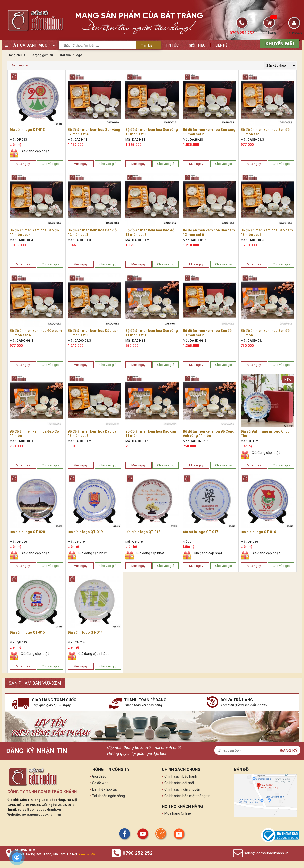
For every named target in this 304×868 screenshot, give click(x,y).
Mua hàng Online (178, 813)
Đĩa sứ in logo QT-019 (85, 532)
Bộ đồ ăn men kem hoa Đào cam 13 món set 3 (94, 333)
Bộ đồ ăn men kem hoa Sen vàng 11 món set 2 (209, 132)
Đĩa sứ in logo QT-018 (143, 532)
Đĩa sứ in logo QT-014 (85, 632)
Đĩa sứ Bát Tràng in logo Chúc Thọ (265, 434)
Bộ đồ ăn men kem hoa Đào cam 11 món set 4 (36, 333)
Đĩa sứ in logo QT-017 (200, 532)
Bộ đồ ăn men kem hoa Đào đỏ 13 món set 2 (150, 232)
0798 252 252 (138, 853)
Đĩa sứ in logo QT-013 (27, 130)
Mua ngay (23, 164)
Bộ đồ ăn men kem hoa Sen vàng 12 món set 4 (94, 132)
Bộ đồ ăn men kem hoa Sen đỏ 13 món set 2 (207, 333)
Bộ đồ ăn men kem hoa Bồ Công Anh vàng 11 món (209, 434)
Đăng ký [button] (289, 750)
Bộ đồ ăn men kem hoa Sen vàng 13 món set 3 (152, 132)
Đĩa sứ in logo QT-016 (258, 532)
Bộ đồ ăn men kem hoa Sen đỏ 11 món (265, 333)
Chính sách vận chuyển (182, 789)
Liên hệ (221, 45)
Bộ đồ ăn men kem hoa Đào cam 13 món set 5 (267, 232)
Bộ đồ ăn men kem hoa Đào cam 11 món (151, 434)
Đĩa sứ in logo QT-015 (27, 632)
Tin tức (172, 45)
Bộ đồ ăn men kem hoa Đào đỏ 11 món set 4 (34, 232)
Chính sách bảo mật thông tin (187, 796)
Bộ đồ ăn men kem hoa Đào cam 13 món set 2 (94, 434)
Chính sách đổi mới (179, 783)
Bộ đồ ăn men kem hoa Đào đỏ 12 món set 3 (92, 232)
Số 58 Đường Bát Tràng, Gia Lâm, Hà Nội (55, 854)
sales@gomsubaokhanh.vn (39, 810)
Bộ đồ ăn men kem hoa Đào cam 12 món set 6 (209, 232)
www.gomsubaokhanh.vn (41, 814)
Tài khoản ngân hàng (109, 796)
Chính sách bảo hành (181, 776)
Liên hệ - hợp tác (105, 789)
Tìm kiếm (148, 45)
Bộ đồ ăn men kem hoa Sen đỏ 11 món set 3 (265, 132)
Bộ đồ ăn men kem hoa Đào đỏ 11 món (34, 434)
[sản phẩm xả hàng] (279, 43)
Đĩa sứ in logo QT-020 (27, 532)
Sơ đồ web (100, 783)
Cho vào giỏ (50, 164)
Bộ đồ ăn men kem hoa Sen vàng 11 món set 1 (152, 333)
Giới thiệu (197, 45)
